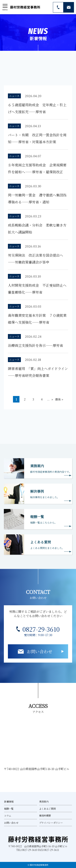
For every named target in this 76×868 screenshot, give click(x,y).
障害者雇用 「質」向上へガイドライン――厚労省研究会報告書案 (38, 372)
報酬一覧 (9, 809)
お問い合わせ (40, 651)
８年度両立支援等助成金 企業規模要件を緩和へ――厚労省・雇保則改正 (37, 168)
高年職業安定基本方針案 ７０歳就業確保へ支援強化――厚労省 (37, 319)
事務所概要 (45, 815)
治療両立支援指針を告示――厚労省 (35, 345)
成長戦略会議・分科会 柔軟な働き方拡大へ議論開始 (37, 228)
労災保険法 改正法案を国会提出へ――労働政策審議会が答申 (35, 259)
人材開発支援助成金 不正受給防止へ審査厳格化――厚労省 (37, 289)
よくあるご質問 (47, 809)
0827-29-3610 (41, 629)
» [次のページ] (52, 399)
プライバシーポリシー (51, 823)
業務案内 (44, 801)
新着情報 (9, 801)
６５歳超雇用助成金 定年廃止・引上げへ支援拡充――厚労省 (37, 108)
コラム (8, 815)
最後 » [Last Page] (59, 399)
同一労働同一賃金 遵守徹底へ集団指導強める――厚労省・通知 (37, 198)
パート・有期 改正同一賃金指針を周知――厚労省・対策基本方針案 (37, 138)
